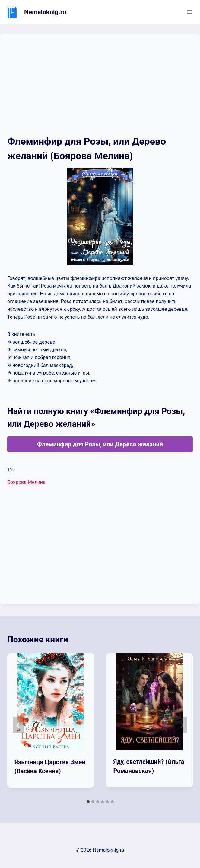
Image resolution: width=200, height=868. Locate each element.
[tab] (88, 802)
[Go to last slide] (18, 725)
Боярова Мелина (26, 482)
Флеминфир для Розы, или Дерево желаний (100, 444)
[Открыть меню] (190, 12)
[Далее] (182, 725)
